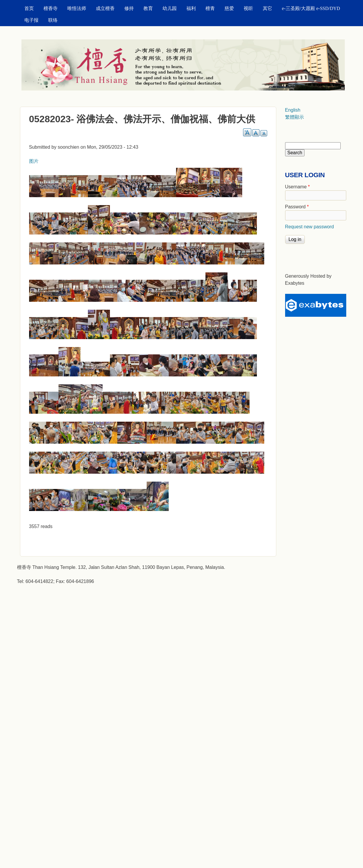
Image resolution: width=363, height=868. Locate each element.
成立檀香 (105, 8)
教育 (148, 8)
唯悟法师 (77, 8)
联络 (53, 20)
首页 (29, 8)
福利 (191, 8)
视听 (248, 8)
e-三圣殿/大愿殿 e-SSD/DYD (311, 8)
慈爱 (229, 8)
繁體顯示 (295, 117)
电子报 (31, 20)
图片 (34, 161)
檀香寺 (51, 8)
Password (297, 207)
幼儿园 (170, 8)
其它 (267, 8)
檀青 (210, 8)
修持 (129, 8)
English (293, 110)
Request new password (310, 227)
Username (297, 187)
